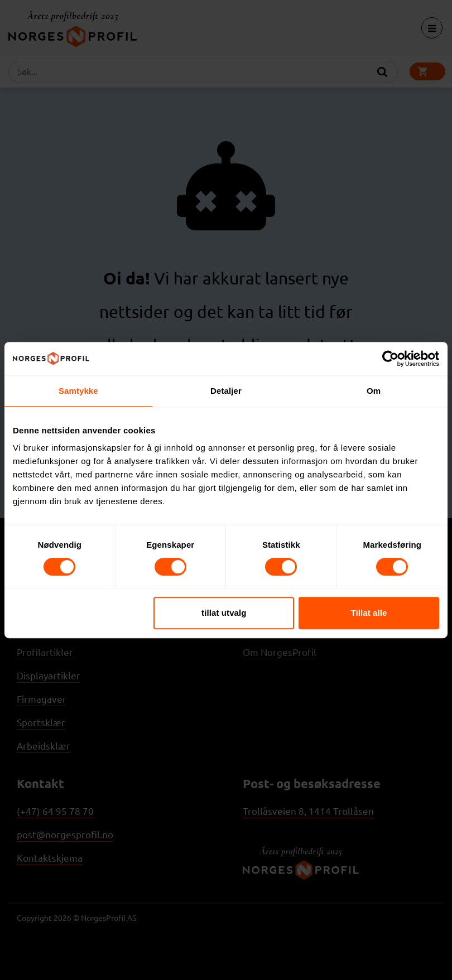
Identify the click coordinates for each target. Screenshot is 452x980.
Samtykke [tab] (78, 391)
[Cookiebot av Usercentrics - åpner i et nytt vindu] (390, 359)
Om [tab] (374, 391)
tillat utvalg (224, 613)
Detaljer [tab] (226, 391)
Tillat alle (369, 613)
